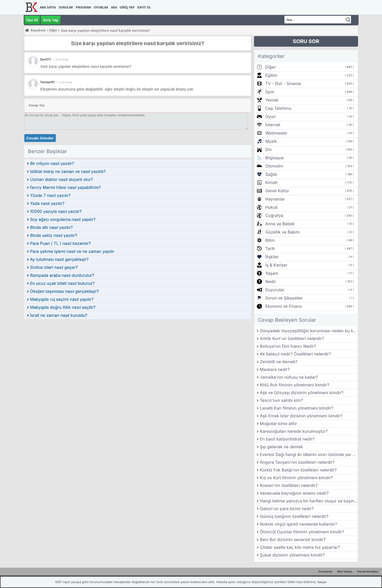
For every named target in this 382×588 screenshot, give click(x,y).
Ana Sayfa (48, 7)
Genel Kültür (277, 191)
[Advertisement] (138, 358)
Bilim (270, 240)
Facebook (325, 572)
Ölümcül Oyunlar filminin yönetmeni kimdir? (302, 532)
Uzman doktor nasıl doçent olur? (62, 179)
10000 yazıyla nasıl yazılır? (56, 211)
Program (83, 7)
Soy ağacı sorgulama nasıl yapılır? (63, 219)
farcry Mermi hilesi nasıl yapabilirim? (66, 187)
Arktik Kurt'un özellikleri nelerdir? (292, 338)
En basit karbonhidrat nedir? (287, 439)
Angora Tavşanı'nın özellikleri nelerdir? (297, 462)
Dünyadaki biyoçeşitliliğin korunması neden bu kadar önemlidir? (309, 331)
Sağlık (271, 174)
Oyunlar (101, 7)
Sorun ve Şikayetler (284, 298)
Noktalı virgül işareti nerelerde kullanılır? (299, 524)
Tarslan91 (47, 82)
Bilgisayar (275, 158)
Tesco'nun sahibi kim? (281, 400)
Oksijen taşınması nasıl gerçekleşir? (65, 291)
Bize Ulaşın (345, 572)
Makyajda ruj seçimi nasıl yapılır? (62, 299)
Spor (270, 92)
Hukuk (271, 207)
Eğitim (271, 75)
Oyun (270, 117)
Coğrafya (274, 216)
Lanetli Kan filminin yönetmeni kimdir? (297, 408)
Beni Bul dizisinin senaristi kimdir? (293, 540)
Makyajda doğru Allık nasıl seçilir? (63, 307)
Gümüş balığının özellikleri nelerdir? (294, 516)
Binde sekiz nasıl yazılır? (54, 235)
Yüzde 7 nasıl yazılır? (50, 195)
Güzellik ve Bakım (282, 232)
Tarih (270, 249)
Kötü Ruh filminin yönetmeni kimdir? (295, 385)
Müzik (271, 141)
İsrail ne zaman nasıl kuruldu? (59, 315)
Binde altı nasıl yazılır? (52, 227)
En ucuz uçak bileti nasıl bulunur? (62, 283)
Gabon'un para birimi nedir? (287, 509)
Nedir (271, 281)
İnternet (273, 125)
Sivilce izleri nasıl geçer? (54, 267)
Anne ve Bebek (280, 224)
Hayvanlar (275, 199)
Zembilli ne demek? (279, 362)
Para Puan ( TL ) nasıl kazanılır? (61, 243)
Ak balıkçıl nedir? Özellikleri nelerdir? (295, 354)
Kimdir (272, 183)
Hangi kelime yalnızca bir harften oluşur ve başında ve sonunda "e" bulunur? (309, 501)
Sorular (66, 7)
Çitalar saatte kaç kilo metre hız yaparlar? (300, 547)
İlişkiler (272, 257)
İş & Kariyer (276, 265)
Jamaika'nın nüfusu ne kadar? (289, 377)
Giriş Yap (127, 7)
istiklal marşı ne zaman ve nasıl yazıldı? (68, 171)
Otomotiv (274, 166)
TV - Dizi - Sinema (283, 84)
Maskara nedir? (275, 369)
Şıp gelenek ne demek (281, 447)
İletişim (322, 582)
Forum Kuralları (368, 572)
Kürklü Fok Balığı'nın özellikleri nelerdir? (298, 470)
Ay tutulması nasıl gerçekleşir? (60, 259)
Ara (114, 7)
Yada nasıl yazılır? (47, 203)
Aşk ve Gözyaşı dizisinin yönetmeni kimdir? (302, 393)
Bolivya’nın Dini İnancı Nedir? (288, 346)
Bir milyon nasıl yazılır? (52, 163)
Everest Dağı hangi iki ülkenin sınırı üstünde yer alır (309, 454)
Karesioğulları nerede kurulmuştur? (294, 431)
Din (269, 150)
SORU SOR (306, 41)
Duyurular (275, 290)
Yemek (272, 100)
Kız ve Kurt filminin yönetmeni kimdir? (296, 478)
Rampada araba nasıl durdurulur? (62, 275)
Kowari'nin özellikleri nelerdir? (289, 485)
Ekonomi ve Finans (283, 306)
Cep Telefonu (278, 108)
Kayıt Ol (144, 7)
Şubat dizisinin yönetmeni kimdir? (292, 555)
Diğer (271, 67)
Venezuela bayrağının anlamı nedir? (294, 493)
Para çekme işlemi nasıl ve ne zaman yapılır (72, 251)
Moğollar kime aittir (278, 424)
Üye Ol (32, 20)
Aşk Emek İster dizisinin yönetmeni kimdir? (301, 416)
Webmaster (276, 133)
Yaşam (272, 273)
